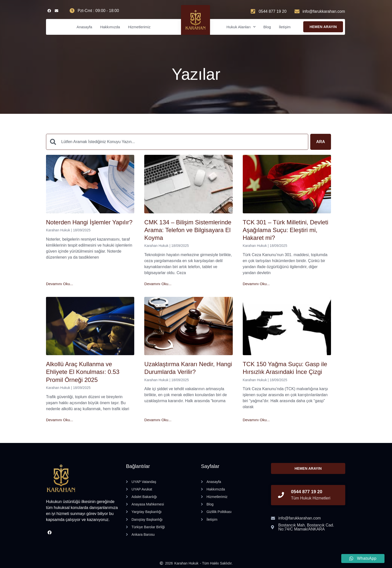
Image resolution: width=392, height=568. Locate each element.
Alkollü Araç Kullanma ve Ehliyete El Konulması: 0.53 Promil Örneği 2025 (83, 372)
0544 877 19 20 (307, 492)
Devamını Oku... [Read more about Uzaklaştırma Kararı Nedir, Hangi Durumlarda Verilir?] (158, 420)
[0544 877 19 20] (281, 495)
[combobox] (177, 142)
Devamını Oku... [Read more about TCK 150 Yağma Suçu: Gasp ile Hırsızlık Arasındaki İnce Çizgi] (256, 420)
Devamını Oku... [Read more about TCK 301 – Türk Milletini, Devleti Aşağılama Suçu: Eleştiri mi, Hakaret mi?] (256, 284)
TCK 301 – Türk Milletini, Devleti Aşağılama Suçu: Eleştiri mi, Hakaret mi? (285, 230)
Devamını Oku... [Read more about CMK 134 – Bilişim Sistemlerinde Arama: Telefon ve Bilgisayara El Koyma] (158, 284)
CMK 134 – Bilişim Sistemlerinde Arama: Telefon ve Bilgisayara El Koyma (188, 230)
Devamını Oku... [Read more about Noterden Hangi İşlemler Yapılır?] (59, 284)
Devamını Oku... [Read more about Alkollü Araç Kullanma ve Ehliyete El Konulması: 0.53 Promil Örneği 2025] (59, 420)
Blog (267, 27)
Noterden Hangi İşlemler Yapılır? (89, 222)
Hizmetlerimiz (139, 27)
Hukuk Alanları (241, 27)
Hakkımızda (110, 27)
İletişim (285, 27)
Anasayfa (84, 27)
